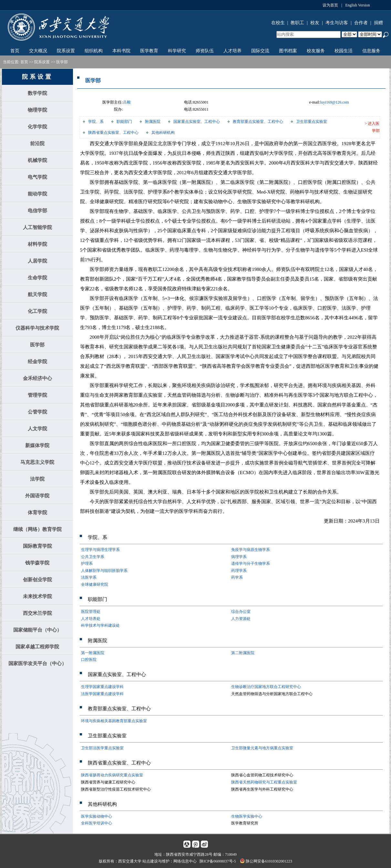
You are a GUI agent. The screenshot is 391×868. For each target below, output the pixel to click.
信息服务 (371, 51)
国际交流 (260, 51)
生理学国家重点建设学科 (102, 687)
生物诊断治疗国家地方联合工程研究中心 (266, 687)
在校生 (278, 23)
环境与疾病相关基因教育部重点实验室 (114, 721)
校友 (315, 23)
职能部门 (124, 122)
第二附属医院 (243, 653)
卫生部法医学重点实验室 (102, 748)
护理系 (87, 564)
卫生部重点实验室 (312, 122)
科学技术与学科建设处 (100, 625)
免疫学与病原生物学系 (251, 550)
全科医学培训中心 (97, 823)
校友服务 (316, 51)
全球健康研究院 (95, 584)
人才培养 (232, 51)
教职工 (297, 23)
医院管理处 (91, 612)
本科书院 (121, 51)
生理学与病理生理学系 (100, 550)
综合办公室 (241, 612)
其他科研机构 (163, 133)
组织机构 (94, 51)
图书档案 (288, 51)
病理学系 (239, 557)
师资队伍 (205, 51)
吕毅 (127, 102)
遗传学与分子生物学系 (251, 564)
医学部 (62, 62)
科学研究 (177, 51)
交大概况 (38, 51)
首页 (15, 51)
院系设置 (66, 51)
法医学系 (89, 577)
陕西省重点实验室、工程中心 (113, 133)
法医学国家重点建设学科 (102, 694)
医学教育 (149, 51)
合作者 (361, 23)
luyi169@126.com (335, 102)
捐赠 (378, 23)
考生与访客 (337, 23)
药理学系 (239, 571)
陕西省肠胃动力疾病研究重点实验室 (112, 775)
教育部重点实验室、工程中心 (258, 122)
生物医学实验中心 (247, 816)
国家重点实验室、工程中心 (197, 122)
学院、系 (96, 122)
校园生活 (344, 51)
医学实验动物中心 (97, 816)
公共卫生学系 (93, 557)
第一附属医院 (93, 653)
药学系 (237, 577)
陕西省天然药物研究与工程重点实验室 (264, 782)
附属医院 (153, 122)
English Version (357, 5)
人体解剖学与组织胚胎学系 (104, 571)
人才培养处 (91, 619)
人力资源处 (241, 619)
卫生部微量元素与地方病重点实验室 (262, 748)
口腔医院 (89, 660)
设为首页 (330, 5)
